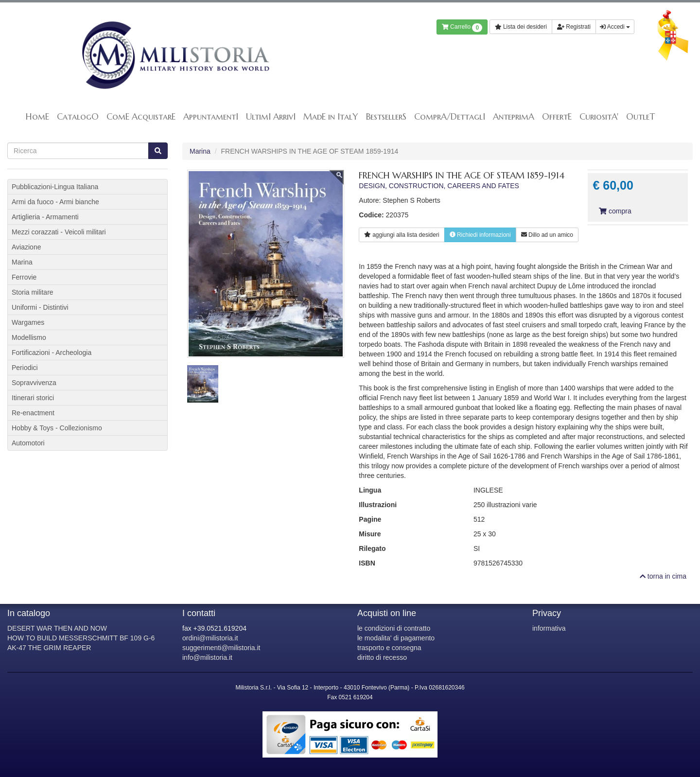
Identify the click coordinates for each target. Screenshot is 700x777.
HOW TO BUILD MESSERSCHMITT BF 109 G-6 (81, 638)
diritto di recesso (382, 657)
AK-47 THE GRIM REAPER (49, 648)
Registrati (574, 27)
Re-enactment (33, 413)
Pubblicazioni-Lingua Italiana (55, 187)
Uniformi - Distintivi (40, 307)
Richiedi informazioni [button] (480, 235)
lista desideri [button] (402, 235)
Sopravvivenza (34, 383)
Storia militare (33, 292)
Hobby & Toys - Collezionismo (57, 428)
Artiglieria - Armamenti (45, 217)
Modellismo (29, 337)
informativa (549, 628)
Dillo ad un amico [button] (547, 235)
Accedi (615, 27)
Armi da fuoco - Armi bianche (55, 202)
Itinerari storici (33, 398)
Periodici (25, 368)
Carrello (462, 28)
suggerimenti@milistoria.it (221, 648)
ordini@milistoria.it (210, 638)
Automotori (28, 443)
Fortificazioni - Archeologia (52, 353)
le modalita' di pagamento (396, 638)
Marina (200, 151)
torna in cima (663, 576)
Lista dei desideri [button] (521, 27)
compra (615, 211)
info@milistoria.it (207, 657)
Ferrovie (24, 277)
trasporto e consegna (389, 648)
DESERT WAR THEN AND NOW (57, 628)
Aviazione (26, 247)
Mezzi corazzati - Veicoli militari (59, 232)
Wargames (28, 322)
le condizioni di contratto (394, 628)
